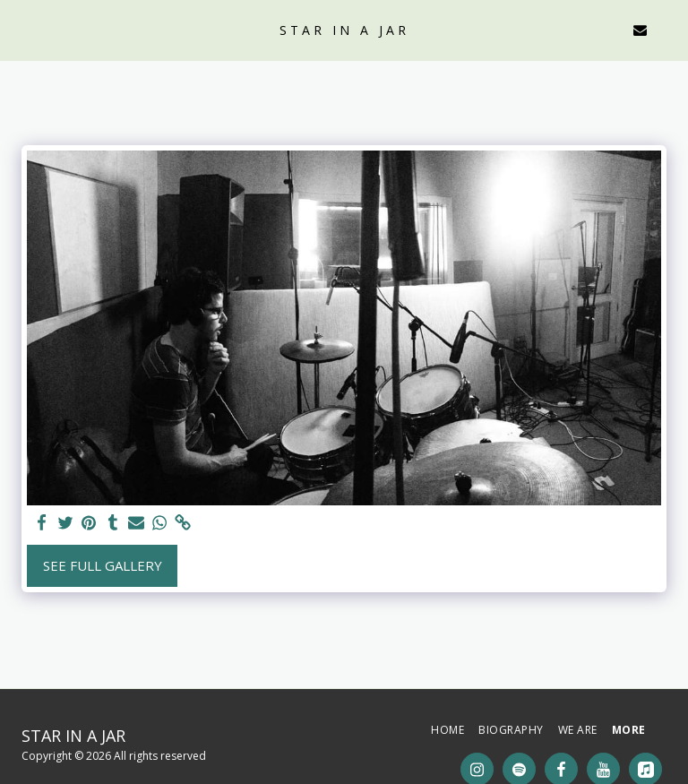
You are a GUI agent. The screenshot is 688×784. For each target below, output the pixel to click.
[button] (20, 29)
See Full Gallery (103, 565)
